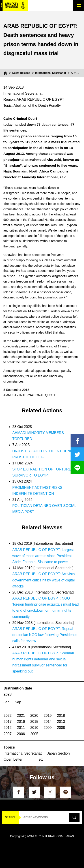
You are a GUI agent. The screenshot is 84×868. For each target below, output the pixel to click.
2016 (21, 722)
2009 (48, 728)
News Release (21, 73)
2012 (8, 728)
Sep (18, 702)
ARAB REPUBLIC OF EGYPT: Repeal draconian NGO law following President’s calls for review (45, 635)
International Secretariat (51, 73)
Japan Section (58, 753)
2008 (61, 728)
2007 (8, 734)
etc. (42, 759)
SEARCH (11, 817)
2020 (34, 716)
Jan (6, 702)
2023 (8, 694)
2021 (21, 716)
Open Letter (13, 759)
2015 (34, 722)
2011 (21, 728)
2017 (8, 722)
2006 (21, 734)
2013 (61, 722)
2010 (34, 728)
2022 (8, 716)
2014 (48, 722)
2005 (34, 734)
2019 (48, 716)
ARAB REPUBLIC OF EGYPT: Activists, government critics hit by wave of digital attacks (44, 580)
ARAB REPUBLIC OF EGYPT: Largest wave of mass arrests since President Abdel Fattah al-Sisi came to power (43, 556)
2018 (61, 716)
